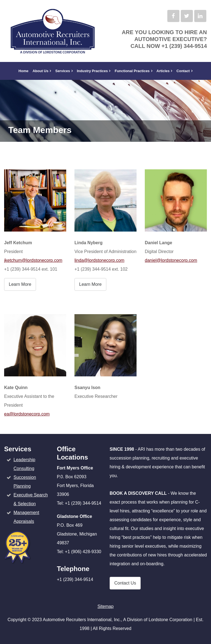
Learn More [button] (20, 284)
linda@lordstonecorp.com (99, 260)
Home (23, 71)
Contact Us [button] (125, 583)
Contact (183, 71)
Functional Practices (132, 71)
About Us (40, 71)
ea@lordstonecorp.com (27, 414)
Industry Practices (92, 71)
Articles (163, 71)
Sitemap (106, 606)
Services (63, 71)
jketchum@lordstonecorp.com (33, 260)
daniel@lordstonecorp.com (171, 260)
